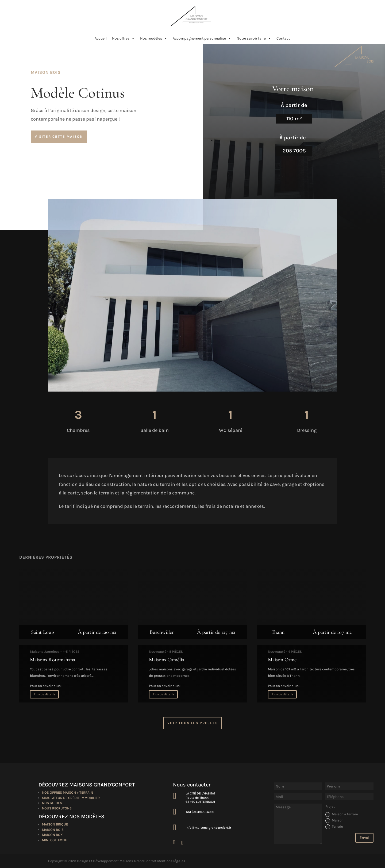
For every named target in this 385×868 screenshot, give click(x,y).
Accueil (101, 38)
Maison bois (53, 830)
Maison (334, 821)
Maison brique (55, 824)
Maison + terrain (342, 815)
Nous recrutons (57, 808)
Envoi (364, 838)
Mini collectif (54, 840)
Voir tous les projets (193, 723)
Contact (283, 38)
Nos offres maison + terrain (68, 792)
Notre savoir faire (254, 38)
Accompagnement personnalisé (202, 38)
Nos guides (52, 803)
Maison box (52, 835)
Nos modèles (154, 38)
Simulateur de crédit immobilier (71, 798)
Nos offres (123, 38)
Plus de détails (44, 694)
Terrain (334, 827)
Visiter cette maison (59, 137)
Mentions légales (171, 861)
